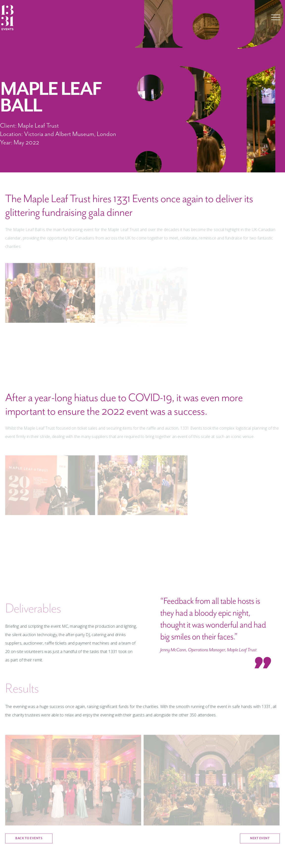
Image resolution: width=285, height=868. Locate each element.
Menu (276, 17)
